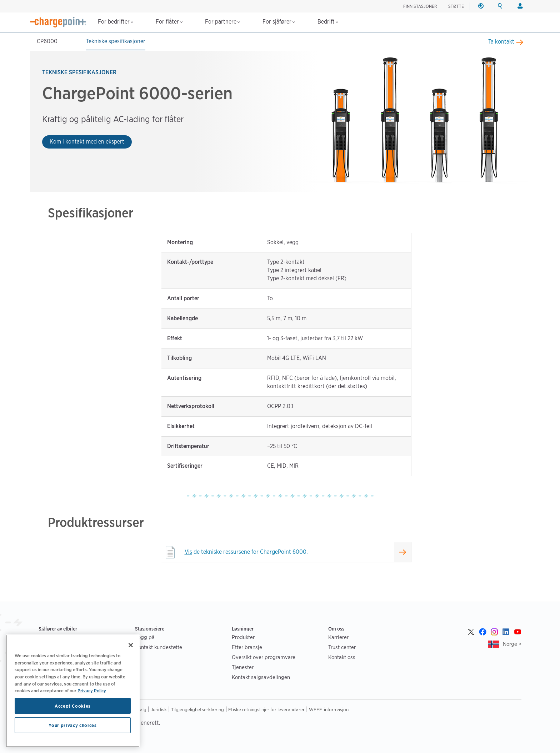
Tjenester (243, 668)
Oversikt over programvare (264, 658)
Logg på (145, 638)
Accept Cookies (73, 706)
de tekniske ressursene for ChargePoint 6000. (246, 553)
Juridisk (159, 710)
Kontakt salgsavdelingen (261, 678)
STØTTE (456, 6)
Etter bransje (247, 648)
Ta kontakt (501, 42)
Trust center (342, 648)
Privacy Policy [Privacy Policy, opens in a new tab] (92, 691)
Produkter (243, 638)
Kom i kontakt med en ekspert (87, 142)
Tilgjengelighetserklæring (197, 710)
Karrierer (338, 638)
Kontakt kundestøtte (159, 648)
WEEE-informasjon (329, 710)
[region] (73, 691)
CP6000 (47, 41)
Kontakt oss (342, 658)
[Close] (131, 645)
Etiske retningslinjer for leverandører (266, 710)
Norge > (512, 645)
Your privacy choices (72, 725)
